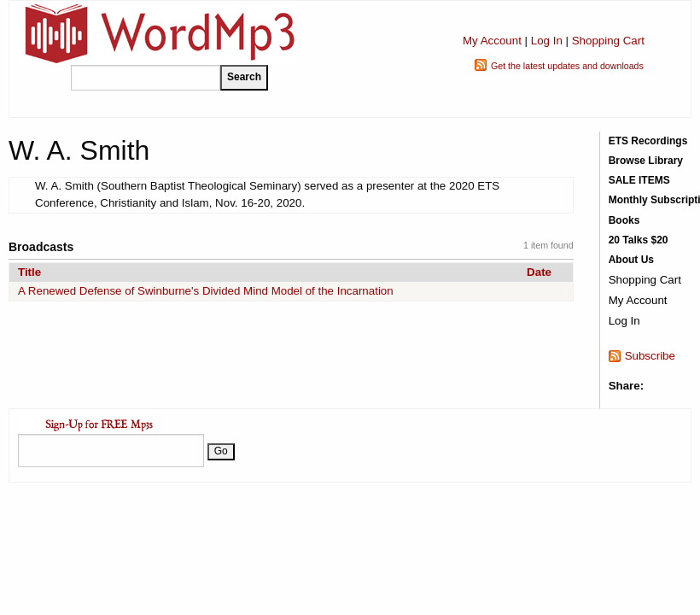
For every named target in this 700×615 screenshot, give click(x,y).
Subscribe (650, 356)
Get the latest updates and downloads (567, 66)
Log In (547, 41)
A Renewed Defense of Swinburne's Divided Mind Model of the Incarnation (206, 291)
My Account (492, 41)
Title (29, 272)
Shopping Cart (608, 41)
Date (539, 272)
